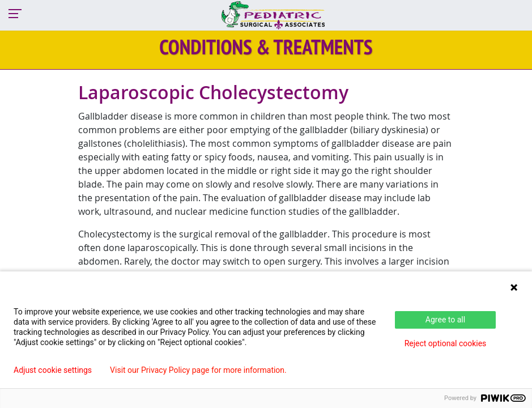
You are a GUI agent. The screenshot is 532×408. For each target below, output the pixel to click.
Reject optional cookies (446, 343)
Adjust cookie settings (53, 370)
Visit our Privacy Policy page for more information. (198, 370)
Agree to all (445, 320)
